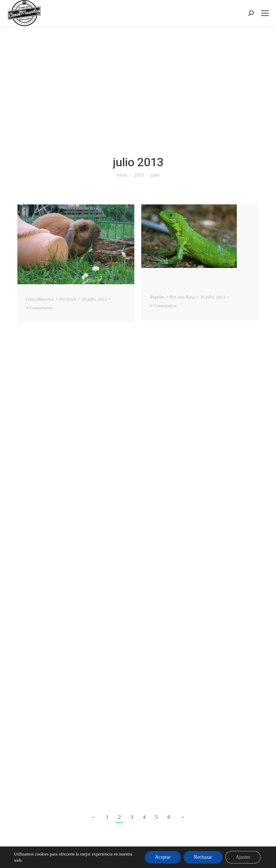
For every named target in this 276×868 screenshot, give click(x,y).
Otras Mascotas (40, 299)
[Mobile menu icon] (265, 13)
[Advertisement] (138, 78)
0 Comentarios (39, 308)
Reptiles (157, 297)
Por (68, 299)
